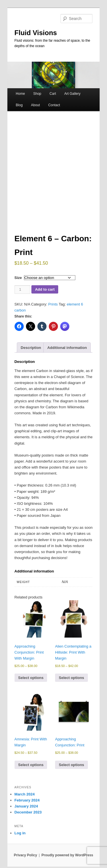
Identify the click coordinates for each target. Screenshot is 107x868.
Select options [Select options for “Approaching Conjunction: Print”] (71, 768)
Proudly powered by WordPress (67, 858)
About (35, 105)
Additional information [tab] (67, 350)
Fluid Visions (36, 33)
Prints (53, 307)
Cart (53, 94)
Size (18, 281)
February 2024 (27, 803)
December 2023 (28, 815)
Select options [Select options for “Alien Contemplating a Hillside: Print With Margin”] (71, 681)
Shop (37, 94)
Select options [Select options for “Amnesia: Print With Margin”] (31, 768)
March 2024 (25, 797)
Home (20, 94)
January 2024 (26, 809)
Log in (20, 836)
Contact (54, 105)
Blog (19, 105)
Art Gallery (72, 94)
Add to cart (45, 292)
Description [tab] (31, 350)
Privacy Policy (25, 858)
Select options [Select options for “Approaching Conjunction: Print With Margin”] (31, 681)
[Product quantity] (22, 292)
